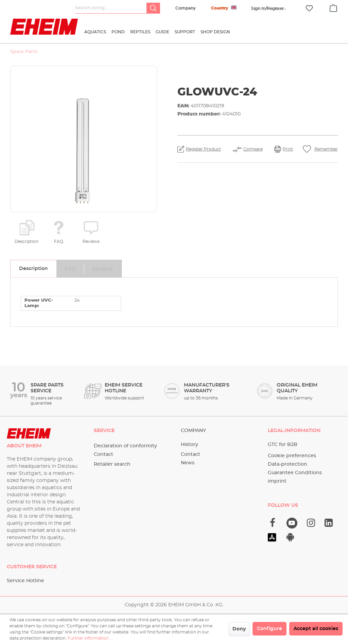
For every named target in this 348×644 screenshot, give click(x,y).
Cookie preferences (292, 456)
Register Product (203, 149)
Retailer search (112, 464)
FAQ (59, 241)
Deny (239, 629)
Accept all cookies (316, 629)
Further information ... (90, 638)
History (189, 445)
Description (27, 241)
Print (288, 149)
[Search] (153, 8)
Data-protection (288, 464)
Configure (269, 629)
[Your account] (267, 8)
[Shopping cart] (333, 7)
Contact (103, 454)
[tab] (33, 269)
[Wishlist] (309, 8)
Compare (253, 149)
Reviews (91, 241)
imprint (277, 481)
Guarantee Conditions (295, 473)
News (188, 463)
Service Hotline (25, 581)
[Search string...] (111, 8)
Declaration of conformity (125, 446)
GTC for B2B (283, 445)
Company (186, 8)
